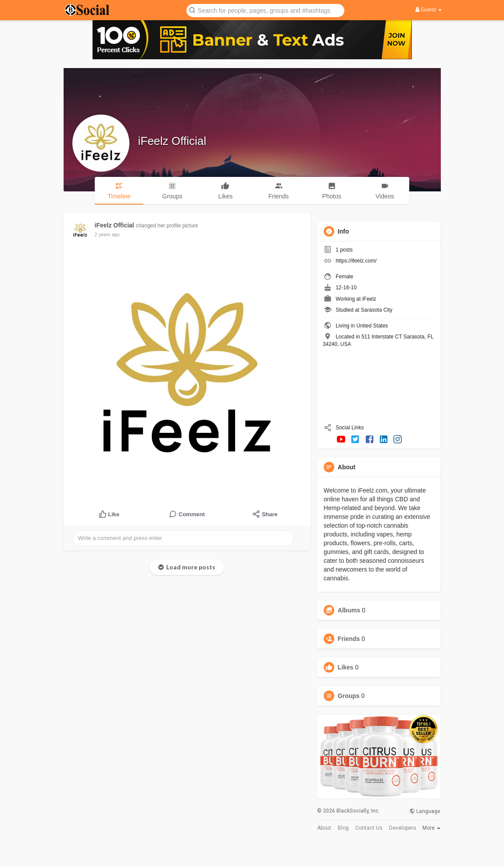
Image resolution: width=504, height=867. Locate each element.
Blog (343, 828)
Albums (349, 610)
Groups (349, 696)
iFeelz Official (172, 141)
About (324, 828)
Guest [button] (429, 9)
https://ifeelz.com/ (356, 261)
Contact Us (369, 828)
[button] (265, 10)
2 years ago (107, 234)
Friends (349, 639)
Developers (403, 828)
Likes (346, 667)
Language (425, 811)
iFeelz (369, 299)
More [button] (431, 828)
